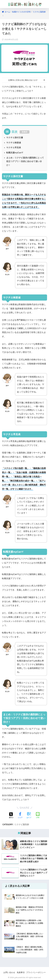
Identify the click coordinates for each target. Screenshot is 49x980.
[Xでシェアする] (11, 816)
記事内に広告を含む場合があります (23, 80)
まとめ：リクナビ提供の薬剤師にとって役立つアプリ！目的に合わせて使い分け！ (25, 161)
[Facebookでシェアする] (20, 816)
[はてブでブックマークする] (29, 816)
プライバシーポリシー (36, 972)
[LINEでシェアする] (38, 816)
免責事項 (21, 972)
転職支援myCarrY (15, 153)
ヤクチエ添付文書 (15, 138)
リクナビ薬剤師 (22, 824)
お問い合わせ (9, 972)
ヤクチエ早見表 (14, 148)
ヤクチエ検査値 (14, 143)
